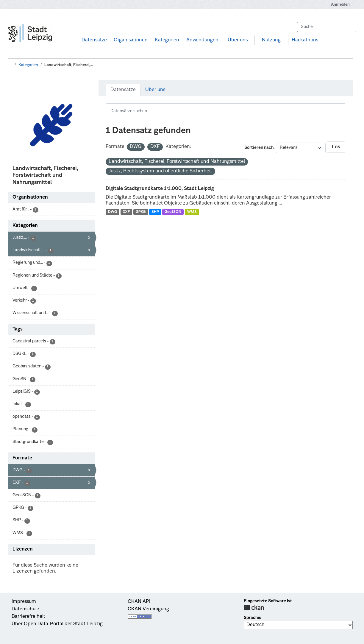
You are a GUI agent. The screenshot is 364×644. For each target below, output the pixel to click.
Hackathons (305, 40)
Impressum (24, 602)
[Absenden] (349, 27)
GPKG (141, 212)
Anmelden (340, 5)
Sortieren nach (259, 148)
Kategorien (167, 40)
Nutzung (271, 40)
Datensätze (94, 40)
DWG (113, 212)
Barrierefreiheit (28, 617)
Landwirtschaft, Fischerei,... (69, 65)
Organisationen (131, 40)
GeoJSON (173, 212)
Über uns (238, 40)
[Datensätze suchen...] (326, 27)
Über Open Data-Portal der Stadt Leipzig (57, 624)
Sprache (252, 618)
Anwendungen (202, 40)
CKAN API (139, 602)
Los (336, 147)
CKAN (254, 608)
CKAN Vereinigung (148, 609)
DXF (126, 212)
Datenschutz (26, 609)
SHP (155, 212)
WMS (192, 212)
